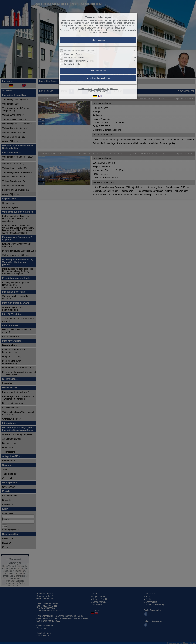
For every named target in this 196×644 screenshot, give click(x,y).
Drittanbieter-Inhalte (74, 64)
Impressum (112, 89)
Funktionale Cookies (74, 54)
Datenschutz (100, 89)
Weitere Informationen (98, 91)
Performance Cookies (74, 58)
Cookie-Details (85, 89)
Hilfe (105, 33)
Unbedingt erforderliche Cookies (79, 51)
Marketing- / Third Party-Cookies (80, 61)
